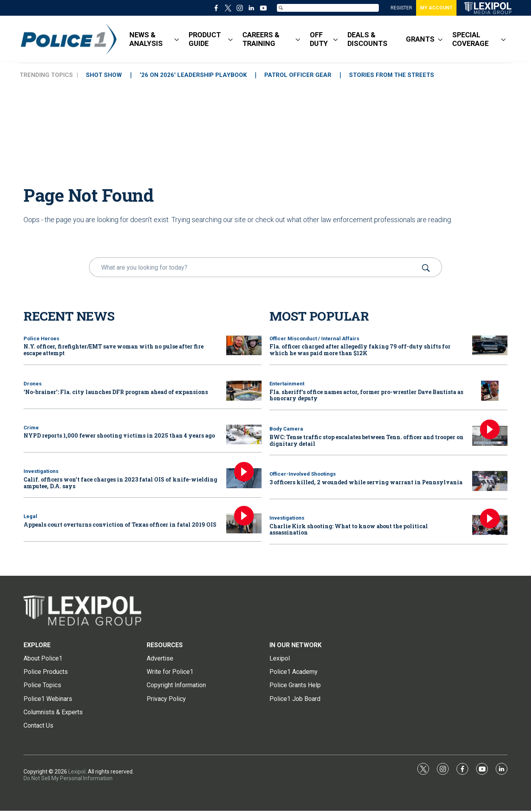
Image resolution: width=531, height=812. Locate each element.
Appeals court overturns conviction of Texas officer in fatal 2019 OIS (120, 525)
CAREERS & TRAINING (261, 39)
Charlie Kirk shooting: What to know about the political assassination (349, 529)
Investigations (41, 471)
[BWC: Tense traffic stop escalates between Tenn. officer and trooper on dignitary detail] (490, 436)
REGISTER (401, 8)
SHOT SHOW (104, 75)
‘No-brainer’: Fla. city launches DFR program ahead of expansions (116, 392)
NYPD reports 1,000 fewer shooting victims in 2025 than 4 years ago (119, 435)
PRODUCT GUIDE (205, 39)
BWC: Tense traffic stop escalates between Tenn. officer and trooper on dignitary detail (366, 440)
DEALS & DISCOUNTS (367, 39)
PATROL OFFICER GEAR (298, 75)
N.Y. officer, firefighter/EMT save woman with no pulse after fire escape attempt (114, 350)
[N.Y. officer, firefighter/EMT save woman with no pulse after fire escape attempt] (244, 346)
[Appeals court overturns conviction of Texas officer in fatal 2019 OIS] (244, 523)
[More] (177, 39)
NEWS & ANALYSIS (146, 39)
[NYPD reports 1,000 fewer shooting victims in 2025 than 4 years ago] (244, 435)
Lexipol (77, 772)
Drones (33, 384)
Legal (30, 516)
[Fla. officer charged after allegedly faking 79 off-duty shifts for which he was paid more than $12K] (490, 346)
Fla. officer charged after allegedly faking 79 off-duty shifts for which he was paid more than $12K (360, 350)
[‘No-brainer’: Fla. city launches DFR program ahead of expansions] (244, 391)
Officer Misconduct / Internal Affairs (314, 338)
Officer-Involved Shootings (303, 474)
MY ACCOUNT (436, 8)
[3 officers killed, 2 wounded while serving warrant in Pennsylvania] (490, 481)
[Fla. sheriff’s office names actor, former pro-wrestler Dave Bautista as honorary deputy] (490, 391)
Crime (31, 428)
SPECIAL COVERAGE (470, 39)
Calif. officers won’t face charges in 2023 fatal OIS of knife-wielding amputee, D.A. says (120, 483)
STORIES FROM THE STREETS (392, 75)
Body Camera (286, 429)
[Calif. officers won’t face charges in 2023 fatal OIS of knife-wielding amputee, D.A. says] (244, 478)
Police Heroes (41, 338)
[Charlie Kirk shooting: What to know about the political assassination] (490, 525)
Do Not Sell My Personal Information (68, 778)
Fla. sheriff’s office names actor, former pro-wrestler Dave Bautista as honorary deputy (366, 395)
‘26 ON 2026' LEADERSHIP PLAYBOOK (193, 75)
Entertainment (287, 384)
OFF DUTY (319, 39)
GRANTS (420, 39)
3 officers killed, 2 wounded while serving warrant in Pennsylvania (366, 482)
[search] (254, 267)
